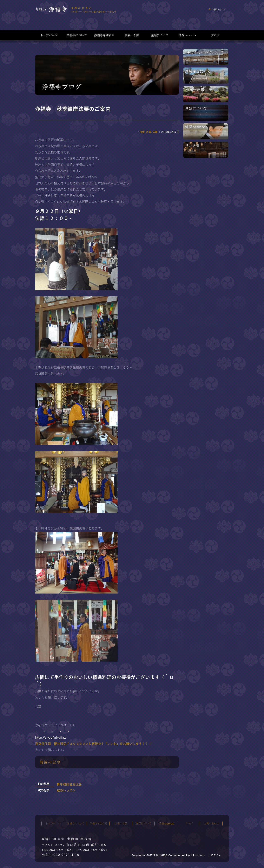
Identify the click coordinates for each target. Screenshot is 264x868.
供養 (142, 132)
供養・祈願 (132, 35)
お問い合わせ (219, 9)
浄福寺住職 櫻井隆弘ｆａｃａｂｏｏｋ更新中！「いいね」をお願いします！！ (91, 744)
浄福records (187, 35)
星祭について (160, 35)
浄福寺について (77, 35)
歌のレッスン (66, 790)
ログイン (216, 855)
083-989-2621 (61, 850)
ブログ (215, 35)
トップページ (49, 35)
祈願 (148, 132)
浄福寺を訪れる (104, 35)
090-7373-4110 (66, 855)
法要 (155, 132)
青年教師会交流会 (69, 784)
